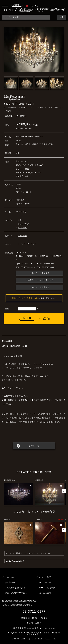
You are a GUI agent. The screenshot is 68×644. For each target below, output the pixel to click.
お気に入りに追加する (40, 273)
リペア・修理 (45, 577)
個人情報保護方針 (35, 634)
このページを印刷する (40, 287)
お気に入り (32, 6)
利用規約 (56, 633)
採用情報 (46, 633)
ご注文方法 (10, 577)
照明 (19, 220)
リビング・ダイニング (27, 244)
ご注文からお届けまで (15, 588)
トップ (9, 553)
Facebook (24, 633)
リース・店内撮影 (47, 588)
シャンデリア (23, 224)
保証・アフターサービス (16, 593)
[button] (64, 491)
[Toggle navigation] (5, 5)
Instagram (12, 633)
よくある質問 (45, 593)
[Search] (26, 17)
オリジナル (22, 228)
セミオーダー (45, 582)
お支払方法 (10, 582)
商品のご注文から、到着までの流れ (25, 298)
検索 (62, 17)
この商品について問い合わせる (40, 280)
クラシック (22, 236)
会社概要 (35, 633)
